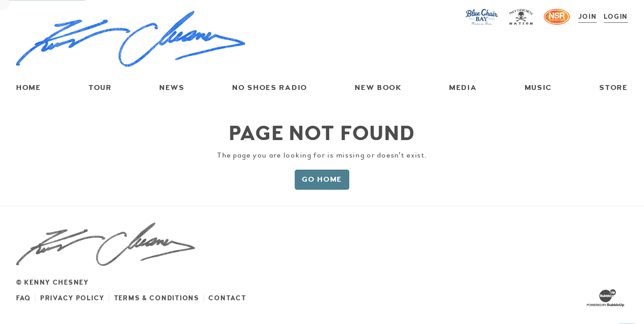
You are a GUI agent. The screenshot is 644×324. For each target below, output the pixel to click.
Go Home (322, 179)
